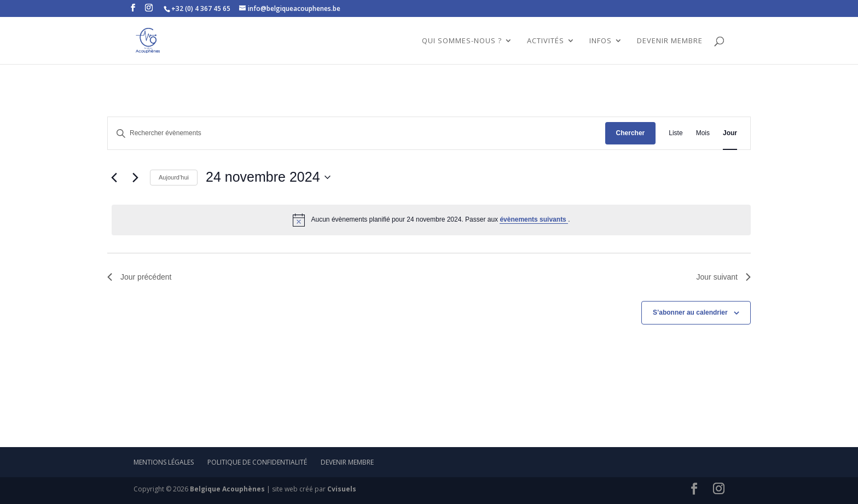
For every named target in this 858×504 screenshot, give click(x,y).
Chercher (631, 133)
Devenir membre (347, 462)
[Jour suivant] (135, 177)
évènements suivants (534, 219)
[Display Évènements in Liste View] (676, 133)
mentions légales (164, 462)
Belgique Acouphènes (227, 489)
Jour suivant (724, 277)
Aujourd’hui (174, 177)
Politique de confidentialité (257, 462)
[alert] (431, 220)
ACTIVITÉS (546, 41)
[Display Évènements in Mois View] (703, 133)
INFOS (601, 41)
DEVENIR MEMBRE (670, 41)
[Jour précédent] (114, 177)
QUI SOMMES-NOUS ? (462, 41)
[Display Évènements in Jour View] (730, 133)
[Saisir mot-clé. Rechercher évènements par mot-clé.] (356, 133)
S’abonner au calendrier (690, 312)
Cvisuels (342, 489)
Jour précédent (139, 277)
